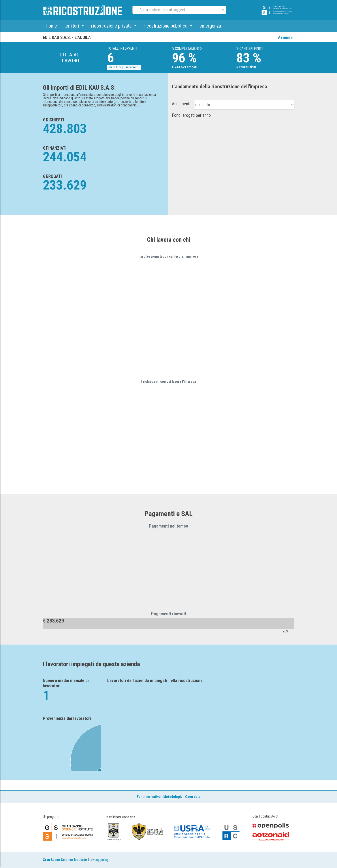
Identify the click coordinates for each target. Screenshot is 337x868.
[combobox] (175, 10)
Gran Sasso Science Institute (65, 860)
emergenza (210, 26)
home (52, 26)
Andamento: (182, 104)
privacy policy (99, 860)
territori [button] (72, 26)
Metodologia (173, 797)
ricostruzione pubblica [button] (166, 26)
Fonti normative (149, 797)
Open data (193, 797)
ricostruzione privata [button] (112, 26)
